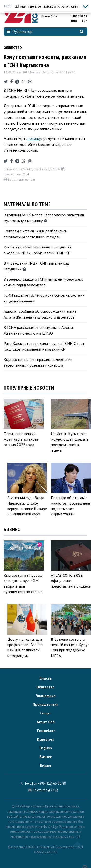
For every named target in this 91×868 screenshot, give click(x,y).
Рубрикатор (19, 31)
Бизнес (45, 757)
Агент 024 (46, 722)
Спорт (45, 713)
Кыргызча (46, 739)
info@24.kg (50, 790)
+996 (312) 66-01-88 (52, 783)
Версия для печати (19, 179)
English (46, 748)
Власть (46, 678)
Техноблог (46, 731)
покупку (34, 138)
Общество (13, 48)
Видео (45, 765)
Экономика (46, 696)
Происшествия (46, 704)
